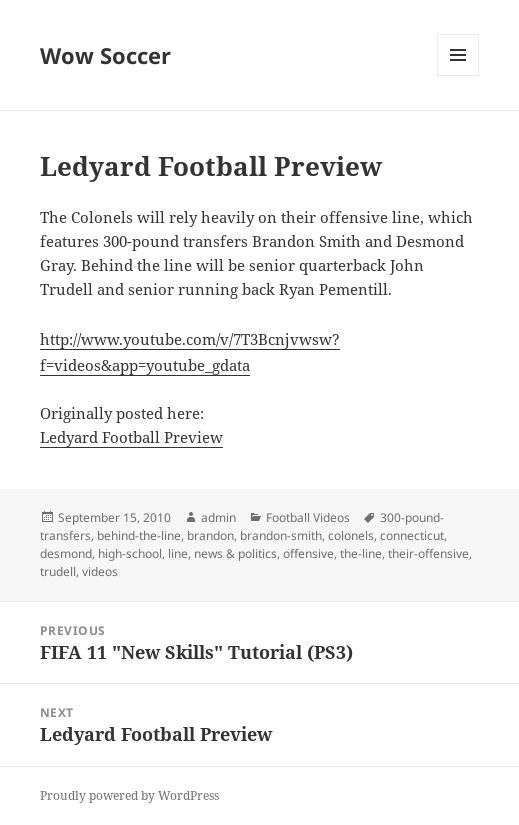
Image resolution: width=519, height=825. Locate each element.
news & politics (235, 553)
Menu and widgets (458, 75)
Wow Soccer (105, 55)
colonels (351, 535)
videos (100, 571)
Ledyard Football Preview (131, 437)
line (178, 553)
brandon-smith (281, 535)
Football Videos (308, 517)
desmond (66, 553)
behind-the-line (139, 535)
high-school (130, 553)
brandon (210, 535)
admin (218, 517)
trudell (58, 571)
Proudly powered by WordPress (129, 795)
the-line (361, 553)
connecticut (412, 535)
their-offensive (428, 553)
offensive (308, 553)
